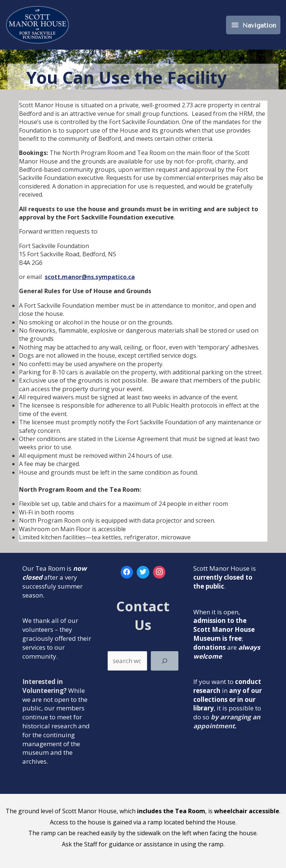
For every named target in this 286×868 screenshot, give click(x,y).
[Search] (164, 661)
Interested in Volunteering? (45, 686)
